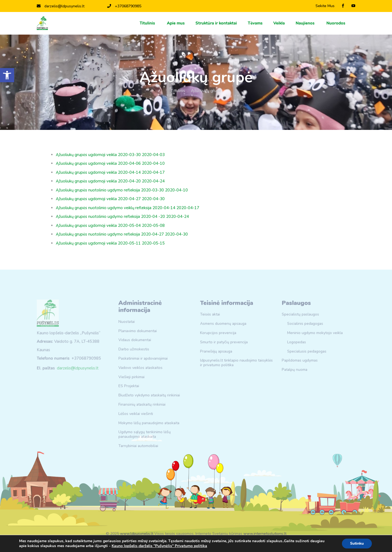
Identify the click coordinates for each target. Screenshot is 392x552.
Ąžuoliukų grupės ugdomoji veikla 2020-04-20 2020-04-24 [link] (110, 181)
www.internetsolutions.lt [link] (265, 534)
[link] (7, 75)
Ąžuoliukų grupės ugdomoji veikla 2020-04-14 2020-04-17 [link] (110, 172)
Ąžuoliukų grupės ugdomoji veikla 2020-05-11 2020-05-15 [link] (110, 243)
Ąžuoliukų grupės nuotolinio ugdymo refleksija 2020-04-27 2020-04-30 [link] (122, 234)
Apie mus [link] (176, 23)
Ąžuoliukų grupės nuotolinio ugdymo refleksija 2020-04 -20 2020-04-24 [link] (122, 216)
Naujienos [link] (306, 23)
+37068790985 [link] (124, 6)
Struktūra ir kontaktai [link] (216, 23)
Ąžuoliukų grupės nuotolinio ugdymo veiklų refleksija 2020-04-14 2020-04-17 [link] (128, 208)
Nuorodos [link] (336, 23)
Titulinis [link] (148, 23)
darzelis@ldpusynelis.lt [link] (61, 6)
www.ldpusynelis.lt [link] (137, 534)
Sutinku (357, 543)
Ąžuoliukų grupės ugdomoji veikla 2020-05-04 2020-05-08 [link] (110, 225)
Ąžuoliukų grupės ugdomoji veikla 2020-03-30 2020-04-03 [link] (110, 155)
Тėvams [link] (255, 23)
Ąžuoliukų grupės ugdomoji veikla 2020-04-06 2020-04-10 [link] (110, 163)
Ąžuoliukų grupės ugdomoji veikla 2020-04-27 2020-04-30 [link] (110, 199)
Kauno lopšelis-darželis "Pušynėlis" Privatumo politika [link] (159, 546)
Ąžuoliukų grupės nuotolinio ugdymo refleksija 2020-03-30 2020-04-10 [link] (122, 190)
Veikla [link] (279, 23)
